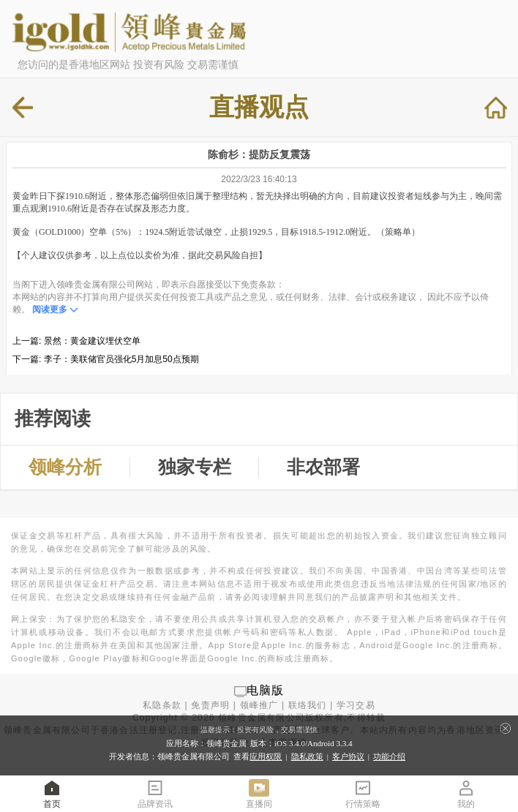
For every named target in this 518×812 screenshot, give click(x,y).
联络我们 (308, 705)
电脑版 (266, 691)
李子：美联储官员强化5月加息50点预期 (121, 359)
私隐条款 (162, 705)
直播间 (259, 793)
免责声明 (210, 705)
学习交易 (356, 705)
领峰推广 (259, 705)
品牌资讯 (155, 793)
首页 (52, 793)
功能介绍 (389, 756)
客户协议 (348, 756)
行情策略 (363, 793)
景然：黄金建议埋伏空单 (92, 341)
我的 (466, 793)
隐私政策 (307, 756)
